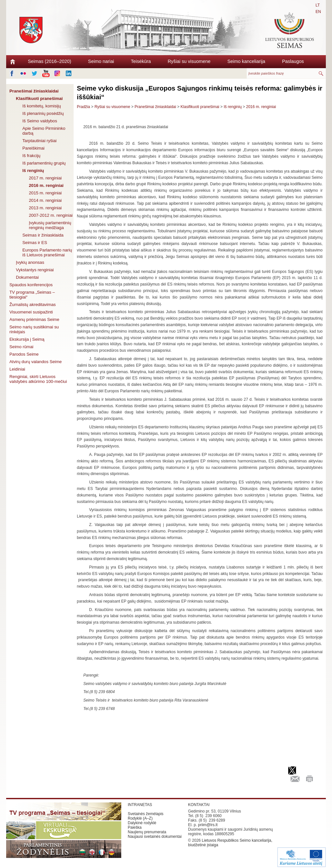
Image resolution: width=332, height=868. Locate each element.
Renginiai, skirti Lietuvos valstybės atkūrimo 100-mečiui (38, 379)
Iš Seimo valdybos (40, 121)
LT (318, 5)
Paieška (135, 827)
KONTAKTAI (199, 805)
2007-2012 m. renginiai (51, 215)
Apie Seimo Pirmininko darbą (44, 131)
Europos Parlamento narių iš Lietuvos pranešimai (47, 252)
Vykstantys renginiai (35, 270)
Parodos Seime (24, 354)
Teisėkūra (141, 61)
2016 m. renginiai (46, 185)
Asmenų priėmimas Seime (34, 319)
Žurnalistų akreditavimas (33, 305)
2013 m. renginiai (45, 208)
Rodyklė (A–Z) (140, 818)
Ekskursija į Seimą (27, 339)
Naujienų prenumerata (147, 832)
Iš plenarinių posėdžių (43, 113)
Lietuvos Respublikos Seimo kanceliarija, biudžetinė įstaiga (230, 843)
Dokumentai (27, 277)
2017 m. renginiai (45, 178)
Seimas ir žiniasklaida (43, 235)
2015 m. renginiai (45, 193)
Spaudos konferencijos (31, 285)
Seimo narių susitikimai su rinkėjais (34, 329)
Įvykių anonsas (30, 262)
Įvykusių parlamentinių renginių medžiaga (50, 225)
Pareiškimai (33, 148)
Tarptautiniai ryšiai (40, 141)
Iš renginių (33, 171)
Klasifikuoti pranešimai (39, 98)
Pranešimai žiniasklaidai (34, 91)
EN (318, 12)
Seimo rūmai (21, 347)
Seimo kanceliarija (246, 61)
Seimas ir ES (35, 243)
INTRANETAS (140, 805)
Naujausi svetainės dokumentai (155, 837)
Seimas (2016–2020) (50, 61)
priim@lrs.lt (208, 825)
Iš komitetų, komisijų (42, 106)
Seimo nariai (101, 61)
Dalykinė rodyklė (142, 823)
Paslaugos (293, 61)
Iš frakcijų (31, 156)
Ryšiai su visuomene (189, 61)
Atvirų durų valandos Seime (36, 362)
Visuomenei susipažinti (31, 312)
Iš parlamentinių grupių (44, 163)
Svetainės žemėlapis (146, 814)
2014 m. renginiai (45, 200)
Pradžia (83, 107)
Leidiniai (17, 369)
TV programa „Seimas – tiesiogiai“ (32, 295)
